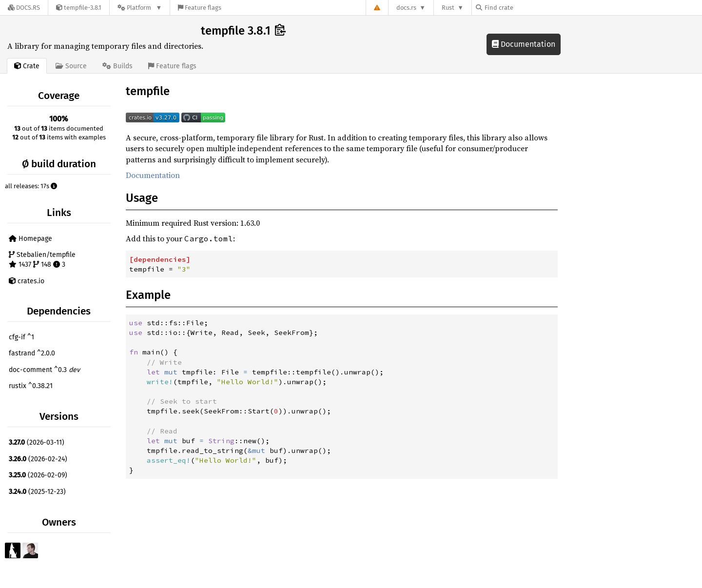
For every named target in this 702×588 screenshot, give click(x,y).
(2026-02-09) (38, 475)
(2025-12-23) (37, 492)
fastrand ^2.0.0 (32, 353)
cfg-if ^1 (21, 337)
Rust (448, 8)
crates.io (27, 281)
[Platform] (140, 8)
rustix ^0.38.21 (31, 386)
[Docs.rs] (24, 8)
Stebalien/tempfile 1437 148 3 (42, 260)
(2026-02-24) (38, 459)
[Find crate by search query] (525, 8)
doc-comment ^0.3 (44, 370)
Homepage (30, 239)
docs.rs (406, 8)
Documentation (524, 44)
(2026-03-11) (37, 442)
